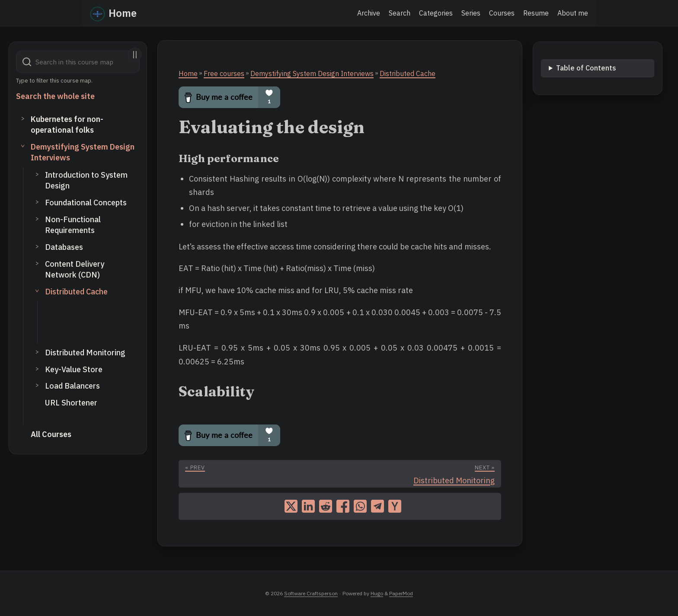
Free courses (224, 73)
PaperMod (401, 593)
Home (113, 12)
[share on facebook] (343, 506)
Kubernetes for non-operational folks (67, 124)
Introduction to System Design (86, 180)
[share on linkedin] (308, 506)
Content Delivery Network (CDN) (75, 269)
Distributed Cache (76, 292)
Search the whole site (55, 96)
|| (135, 54)
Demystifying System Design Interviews (83, 152)
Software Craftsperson (311, 593)
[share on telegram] (377, 506)
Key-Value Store (74, 369)
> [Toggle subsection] (37, 174)
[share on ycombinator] (395, 506)
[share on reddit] (326, 506)
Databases (64, 247)
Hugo (377, 593)
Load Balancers (72, 386)
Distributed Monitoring (85, 353)
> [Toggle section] (23, 118)
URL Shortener (71, 403)
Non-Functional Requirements (73, 225)
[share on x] (291, 506)
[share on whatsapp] (360, 506)
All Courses (51, 434)
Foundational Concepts (86, 203)
